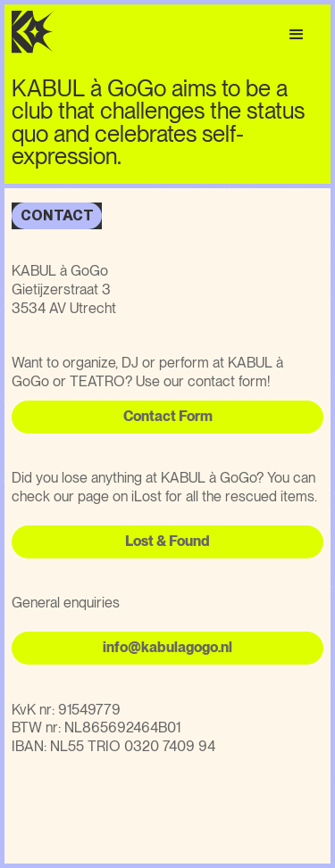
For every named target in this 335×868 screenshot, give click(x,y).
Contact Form (168, 416)
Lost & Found (167, 541)
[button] (297, 35)
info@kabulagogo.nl (167, 647)
